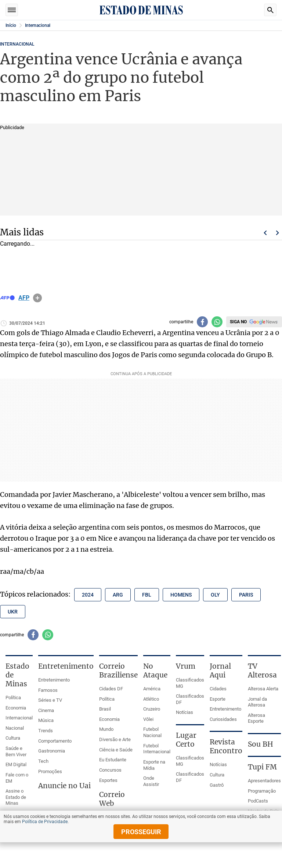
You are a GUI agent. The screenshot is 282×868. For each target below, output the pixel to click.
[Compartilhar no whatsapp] (217, 322)
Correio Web (112, 799)
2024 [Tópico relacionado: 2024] (88, 595)
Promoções (50, 771)
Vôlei (148, 719)
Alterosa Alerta (263, 689)
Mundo (106, 729)
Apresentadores (264, 781)
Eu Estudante (113, 760)
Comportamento (55, 741)
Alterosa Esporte (256, 718)
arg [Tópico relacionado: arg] (118, 595)
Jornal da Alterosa (257, 702)
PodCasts (258, 801)
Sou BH (261, 744)
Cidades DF (111, 689)
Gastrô (217, 785)
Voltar (265, 233)
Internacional (38, 25)
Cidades (218, 689)
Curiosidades (223, 719)
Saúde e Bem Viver (16, 751)
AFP (24, 298)
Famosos (48, 690)
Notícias (185, 712)
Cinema (46, 710)
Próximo (278, 233)
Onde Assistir (151, 781)
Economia (16, 708)
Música (46, 720)
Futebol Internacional (157, 749)
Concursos (110, 770)
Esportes (108, 780)
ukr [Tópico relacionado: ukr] (13, 612)
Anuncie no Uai (64, 786)
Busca (270, 10)
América (152, 689)
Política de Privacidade (45, 822)
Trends (46, 731)
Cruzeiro (152, 709)
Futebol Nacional (152, 732)
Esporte (218, 699)
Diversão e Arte (115, 739)
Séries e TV (50, 700)
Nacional (15, 728)
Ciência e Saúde (116, 750)
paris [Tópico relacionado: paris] (246, 595)
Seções (12, 10)
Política (13, 698)
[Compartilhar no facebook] (202, 322)
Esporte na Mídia (154, 765)
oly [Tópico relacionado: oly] (215, 595)
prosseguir (141, 832)
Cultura (13, 738)
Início (11, 25)
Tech (43, 761)
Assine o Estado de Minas (16, 797)
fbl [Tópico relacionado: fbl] (147, 595)
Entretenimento (54, 680)
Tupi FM (262, 767)
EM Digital (16, 764)
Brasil (105, 709)
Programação (262, 791)
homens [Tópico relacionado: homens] (181, 595)
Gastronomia (52, 751)
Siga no (238, 322)
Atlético (151, 699)
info (37, 298)
